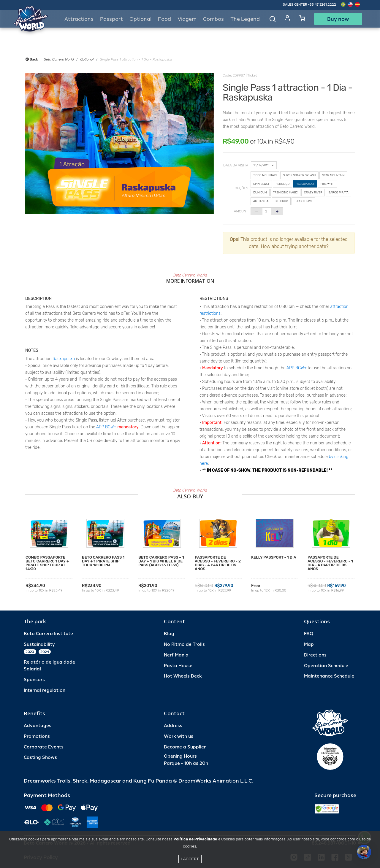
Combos (213, 19)
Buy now (338, 19)
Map (309, 644)
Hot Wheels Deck (183, 676)
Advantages (38, 726)
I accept (190, 859)
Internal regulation (45, 690)
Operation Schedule (326, 666)
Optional (87, 59)
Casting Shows (40, 757)
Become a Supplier (185, 747)
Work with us (179, 736)
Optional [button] (140, 19)
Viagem (187, 19)
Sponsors (34, 680)
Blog (169, 634)
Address (173, 726)
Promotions (37, 736)
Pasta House (178, 666)
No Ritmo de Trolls (184, 644)
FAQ (309, 634)
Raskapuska (64, 359)
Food (164, 19)
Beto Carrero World (59, 59)
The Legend (245, 19)
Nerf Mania (176, 655)
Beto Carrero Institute (48, 634)
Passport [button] (111, 19)
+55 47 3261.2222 (322, 5)
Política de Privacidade (195, 839)
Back (32, 59)
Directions (315, 655)
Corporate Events (44, 747)
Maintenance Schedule (329, 676)
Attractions (79, 19)
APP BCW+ (106, 427)
